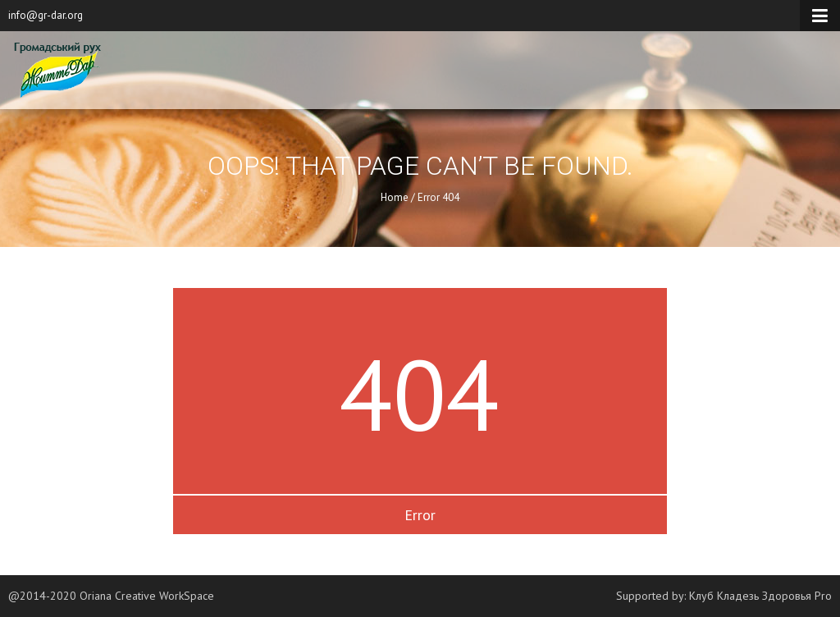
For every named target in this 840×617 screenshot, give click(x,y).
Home (395, 197)
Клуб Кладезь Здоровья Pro (760, 596)
